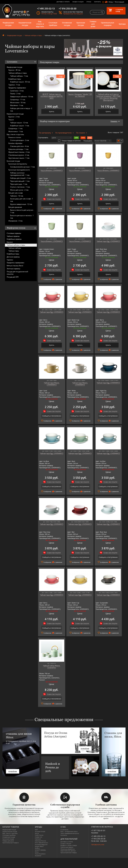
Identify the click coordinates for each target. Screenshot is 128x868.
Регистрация (119, 2)
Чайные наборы (15, 248)
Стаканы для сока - (20, 146)
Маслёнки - (17, 105)
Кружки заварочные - (21, 204)
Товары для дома (93, 24)
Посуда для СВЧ (13, 277)
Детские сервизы (13, 257)
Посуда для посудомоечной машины (17, 273)
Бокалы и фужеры (15, 143)
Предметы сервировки (17, 88)
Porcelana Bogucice (41, 844)
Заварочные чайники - (22, 97)
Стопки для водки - (20, 140)
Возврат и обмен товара (69, 845)
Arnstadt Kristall (40, 831)
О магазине (64, 830)
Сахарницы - (18, 100)
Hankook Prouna (40, 841)
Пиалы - (15, 94)
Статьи (89, 2)
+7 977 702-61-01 (98, 830)
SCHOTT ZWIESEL (40, 850)
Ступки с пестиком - (20, 187)
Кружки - (15, 70)
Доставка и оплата (63, 2)
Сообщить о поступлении (52, 416)
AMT (36, 830)
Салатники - (17, 91)
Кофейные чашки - (20, 82)
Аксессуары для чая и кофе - (22, 200)
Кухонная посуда (81, 24)
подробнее (13, 771)
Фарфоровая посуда (8, 24)
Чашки (11, 120)
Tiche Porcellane (40, 854)
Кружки (10, 242)
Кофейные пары (15, 79)
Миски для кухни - (19, 190)
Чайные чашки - (19, 123)
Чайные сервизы (13, 236)
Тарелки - (14, 85)
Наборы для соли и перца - (21, 110)
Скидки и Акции (78, 2)
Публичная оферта (67, 847)
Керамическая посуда (25, 24)
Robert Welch (39, 846)
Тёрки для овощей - (20, 181)
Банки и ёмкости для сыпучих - (22, 211)
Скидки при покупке (54, 199)
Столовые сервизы (14, 233)
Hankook (38, 839)
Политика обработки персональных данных (68, 850)
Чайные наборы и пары (33, 35)
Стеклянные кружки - (19, 155)
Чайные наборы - (19, 76)
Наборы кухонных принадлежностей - (20, 174)
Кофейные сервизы (14, 239)
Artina (37, 833)
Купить (52, 112)
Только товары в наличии (69, 141)
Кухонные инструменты (18, 164)
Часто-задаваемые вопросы (70, 833)
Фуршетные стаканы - (19, 152)
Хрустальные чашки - (19, 158)
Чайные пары (14, 251)
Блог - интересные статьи (69, 831)
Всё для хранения (15, 207)
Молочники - (18, 103)
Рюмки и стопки (15, 137)
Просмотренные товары (69, 853)
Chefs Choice (39, 835)
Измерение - (16, 221)
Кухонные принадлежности (19, 170)
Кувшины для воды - (19, 149)
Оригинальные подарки (108, 24)
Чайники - (17, 196)
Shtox (37, 852)
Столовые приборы (53, 24)
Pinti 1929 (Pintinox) (41, 843)
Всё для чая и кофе (16, 193)
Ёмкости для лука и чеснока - (22, 217)
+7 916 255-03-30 (98, 839)
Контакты (97, 2)
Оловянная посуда (67, 24)
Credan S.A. (39, 837)
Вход (111, 2)
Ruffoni (37, 848)
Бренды (122, 24)
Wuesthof (38, 856)
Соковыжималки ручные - (23, 167)
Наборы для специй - (21, 178)
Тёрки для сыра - (19, 184)
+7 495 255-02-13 (98, 836)
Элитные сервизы (13, 269)
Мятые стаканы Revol (15, 266)
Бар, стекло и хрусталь (40, 24)
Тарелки (10, 260)
